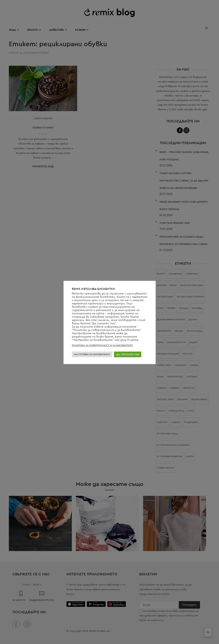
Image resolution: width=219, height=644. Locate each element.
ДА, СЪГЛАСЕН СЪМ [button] (128, 354)
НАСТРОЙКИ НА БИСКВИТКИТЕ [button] (92, 354)
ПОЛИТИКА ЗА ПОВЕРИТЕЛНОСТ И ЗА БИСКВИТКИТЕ (102, 345)
